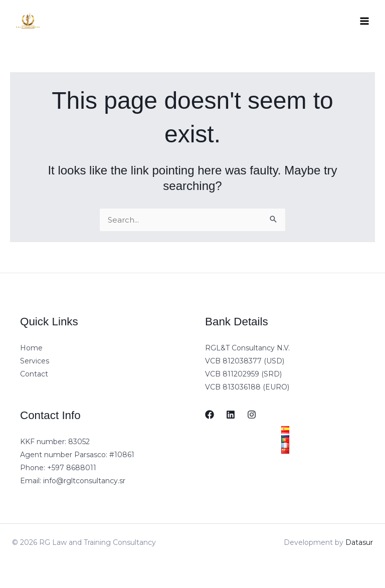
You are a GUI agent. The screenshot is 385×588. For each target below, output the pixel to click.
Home (31, 348)
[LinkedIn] (231, 415)
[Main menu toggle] (365, 21)
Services (35, 361)
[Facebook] (210, 415)
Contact (34, 374)
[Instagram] (252, 415)
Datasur (359, 542)
